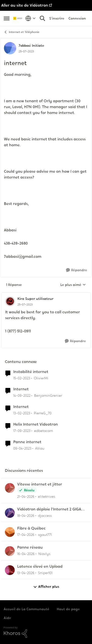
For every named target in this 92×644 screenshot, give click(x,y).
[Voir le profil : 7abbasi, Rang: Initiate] (10, 48)
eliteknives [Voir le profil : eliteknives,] (47, 497)
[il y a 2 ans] (22, 431)
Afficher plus (46, 587)
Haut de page (68, 609)
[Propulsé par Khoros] (46, 632)
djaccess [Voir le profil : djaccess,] (45, 516)
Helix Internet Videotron (36, 424)
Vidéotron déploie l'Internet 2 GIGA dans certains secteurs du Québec (49, 509)
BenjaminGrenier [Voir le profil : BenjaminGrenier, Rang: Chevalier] (48, 395)
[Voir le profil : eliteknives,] (10, 488)
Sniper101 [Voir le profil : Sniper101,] (45, 573)
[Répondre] (77, 270)
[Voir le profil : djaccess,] (10, 513)
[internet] (25, 305)
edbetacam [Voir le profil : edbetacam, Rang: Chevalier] (44, 431)
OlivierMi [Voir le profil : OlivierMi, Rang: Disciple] (41, 378)
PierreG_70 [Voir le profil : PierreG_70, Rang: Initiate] (43, 413)
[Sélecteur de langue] (31, 18)
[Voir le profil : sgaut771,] (10, 532)
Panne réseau (30, 547)
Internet (21, 389)
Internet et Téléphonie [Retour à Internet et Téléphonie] (22, 32)
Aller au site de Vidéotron (25, 5)
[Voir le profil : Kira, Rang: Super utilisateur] (10, 301)
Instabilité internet (31, 372)
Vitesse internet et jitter (40, 484)
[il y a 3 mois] (26, 497)
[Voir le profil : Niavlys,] (10, 551)
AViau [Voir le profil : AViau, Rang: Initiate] (40, 448)
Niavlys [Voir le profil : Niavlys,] (44, 554)
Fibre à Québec (31, 528)
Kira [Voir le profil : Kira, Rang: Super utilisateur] (21, 299)
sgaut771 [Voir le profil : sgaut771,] (45, 535)
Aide (7, 618)
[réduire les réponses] (46, 295)
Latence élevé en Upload (40, 566)
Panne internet (27, 442)
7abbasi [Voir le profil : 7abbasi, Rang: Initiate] (25, 45)
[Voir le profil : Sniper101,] (10, 570)
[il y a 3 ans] (22, 378)
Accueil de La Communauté (26, 609)
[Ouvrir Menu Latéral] (7, 18)
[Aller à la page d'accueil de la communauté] (18, 18)
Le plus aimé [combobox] (73, 285)
